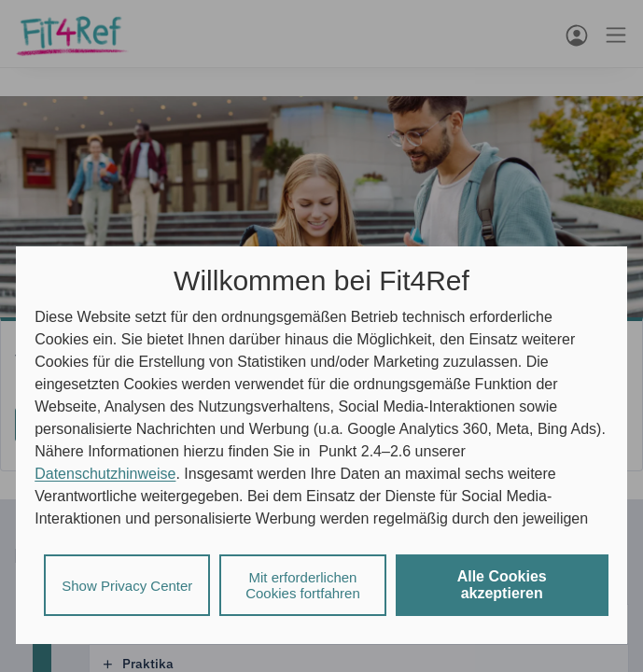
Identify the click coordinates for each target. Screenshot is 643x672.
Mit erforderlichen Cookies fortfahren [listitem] (303, 585)
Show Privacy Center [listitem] (127, 586)
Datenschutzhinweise (105, 474)
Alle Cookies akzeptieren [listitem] (502, 585)
